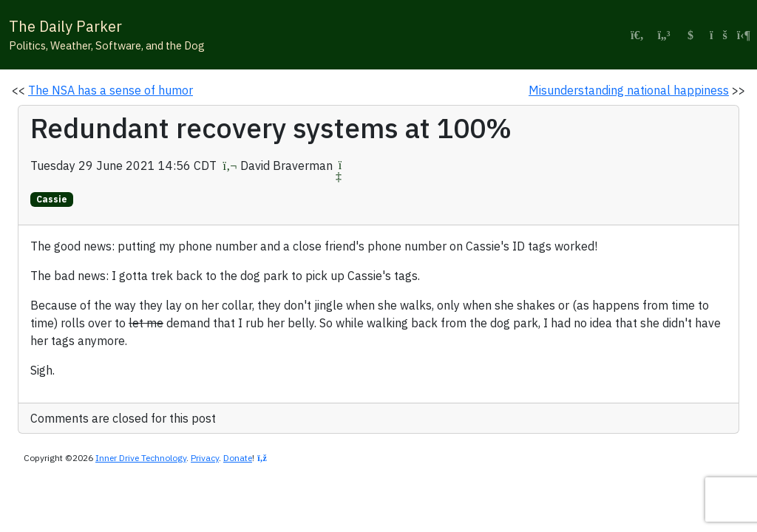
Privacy (205, 458)
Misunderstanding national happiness (629, 90)
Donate (238, 458)
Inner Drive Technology (141, 458)
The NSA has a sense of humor (111, 90)
